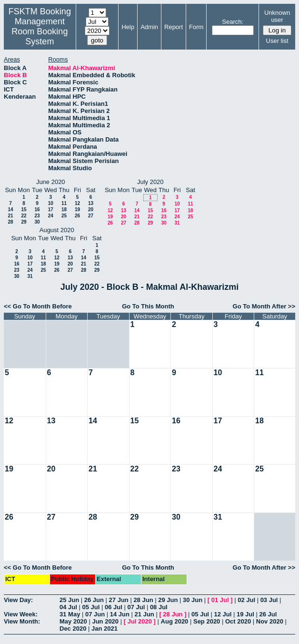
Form (196, 27)
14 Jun (120, 614)
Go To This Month (148, 306)
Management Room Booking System (40, 31)
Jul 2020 (140, 621)
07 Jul (136, 607)
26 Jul (268, 614)
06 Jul (114, 607)
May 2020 (73, 621)
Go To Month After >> (264, 306)
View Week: (21, 614)
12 (77, 203)
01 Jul (220, 600)
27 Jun (119, 600)
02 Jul (246, 600)
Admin (149, 27)
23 (37, 216)
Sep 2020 (207, 621)
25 (64, 216)
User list (277, 41)
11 (64, 203)
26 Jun (94, 600)
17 (51, 210)
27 (91, 216)
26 (77, 216)
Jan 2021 (105, 629)
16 (37, 210)
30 (37, 222)
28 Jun (143, 600)
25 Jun (69, 600)
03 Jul (269, 600)
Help (128, 27)
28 (10, 222)
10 (51, 203)
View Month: (22, 621)
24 (51, 216)
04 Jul (68, 607)
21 (10, 216)
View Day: (18, 600)
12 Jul (223, 614)
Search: (233, 22)
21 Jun (145, 614)
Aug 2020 (175, 621)
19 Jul (245, 614)
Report (174, 27)
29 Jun (168, 600)
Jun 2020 (105, 621)
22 (24, 216)
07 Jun (95, 614)
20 (91, 210)
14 (10, 210)
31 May (70, 614)
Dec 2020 (73, 629)
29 (24, 222)
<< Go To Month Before (38, 306)
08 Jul (159, 607)
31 (177, 223)
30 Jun (193, 600)
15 (24, 210)
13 (91, 203)
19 (77, 210)
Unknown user (277, 16)
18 (64, 210)
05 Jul (91, 607)
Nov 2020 (270, 621)
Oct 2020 (238, 621)
